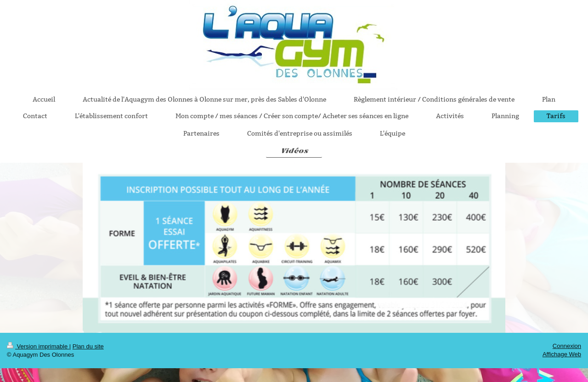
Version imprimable (38, 346)
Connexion (567, 346)
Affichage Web (562, 354)
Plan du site (88, 346)
